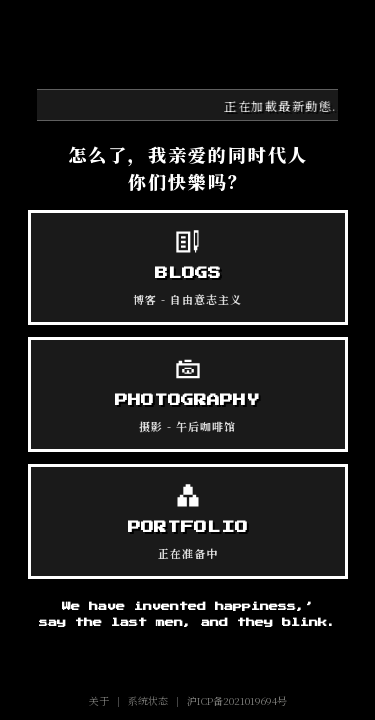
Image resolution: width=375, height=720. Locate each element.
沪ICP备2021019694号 (237, 700)
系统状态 (148, 700)
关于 (99, 700)
